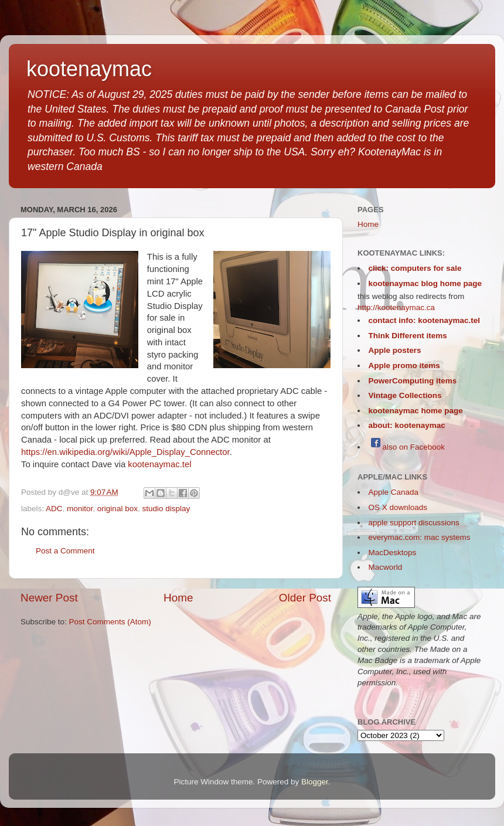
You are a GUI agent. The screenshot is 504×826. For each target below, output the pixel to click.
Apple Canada (394, 492)
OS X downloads (398, 507)
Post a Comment (65, 551)
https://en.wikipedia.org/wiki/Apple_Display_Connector (125, 452)
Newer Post (49, 598)
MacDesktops (393, 553)
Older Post (305, 598)
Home (178, 598)
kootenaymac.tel (159, 464)
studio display (166, 509)
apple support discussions (414, 523)
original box (118, 509)
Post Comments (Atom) (110, 622)
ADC (54, 509)
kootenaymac (89, 69)
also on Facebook (407, 447)
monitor (80, 509)
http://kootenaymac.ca (396, 307)
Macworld (386, 567)
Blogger (315, 782)
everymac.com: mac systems (420, 537)
